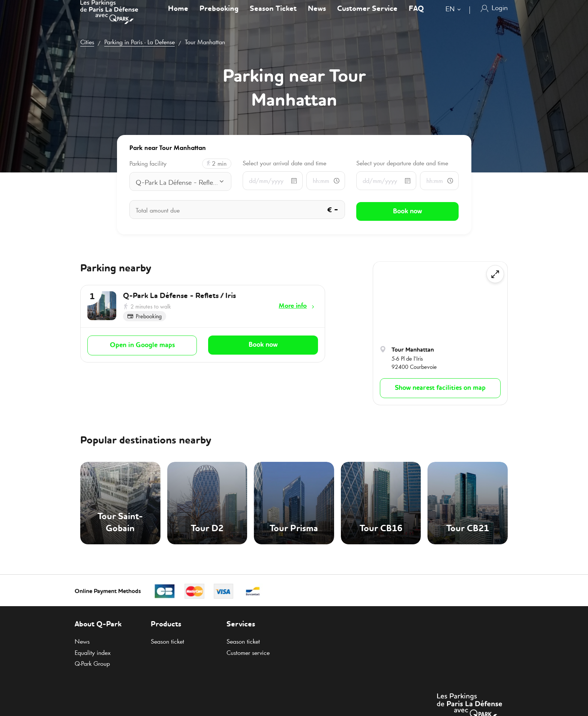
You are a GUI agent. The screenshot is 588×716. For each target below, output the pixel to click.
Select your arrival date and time (284, 163)
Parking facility (148, 164)
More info (293, 306)
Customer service (248, 653)
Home (178, 16)
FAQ (416, 16)
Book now (263, 344)
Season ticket (167, 641)
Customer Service (367, 16)
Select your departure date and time (402, 163)
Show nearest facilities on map (440, 388)
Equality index (93, 653)
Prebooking (219, 16)
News (317, 16)
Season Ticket (273, 16)
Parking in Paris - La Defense (139, 42)
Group (92, 664)
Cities (87, 42)
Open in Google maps (142, 344)
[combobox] (455, 18)
